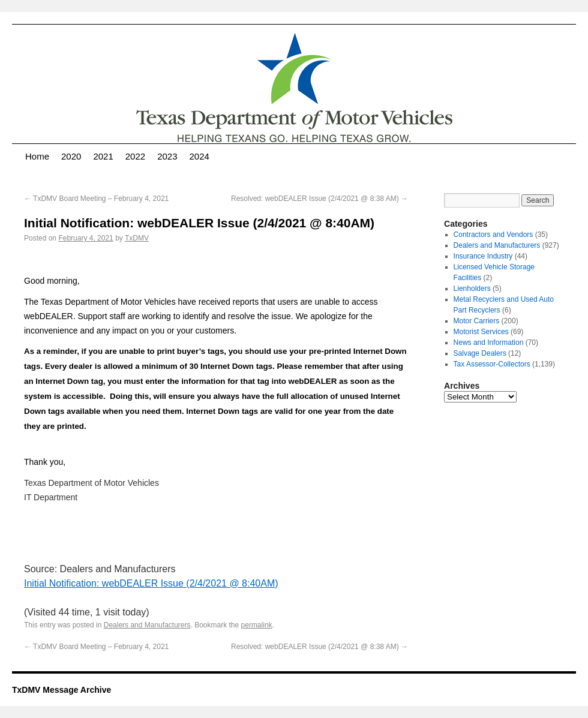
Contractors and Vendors (493, 235)
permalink (257, 625)
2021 (103, 156)
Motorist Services (481, 332)
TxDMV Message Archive (61, 690)
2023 (167, 156)
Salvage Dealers (480, 353)
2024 (199, 156)
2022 (135, 156)
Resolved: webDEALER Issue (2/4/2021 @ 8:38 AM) (319, 199)
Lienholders (472, 289)
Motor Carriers (477, 321)
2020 (71, 156)
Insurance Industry (483, 256)
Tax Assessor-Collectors (492, 364)
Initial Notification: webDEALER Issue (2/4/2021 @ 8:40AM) (151, 583)
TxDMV (137, 238)
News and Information (489, 343)
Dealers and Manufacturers (147, 625)
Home (37, 156)
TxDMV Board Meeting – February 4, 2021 (96, 199)
